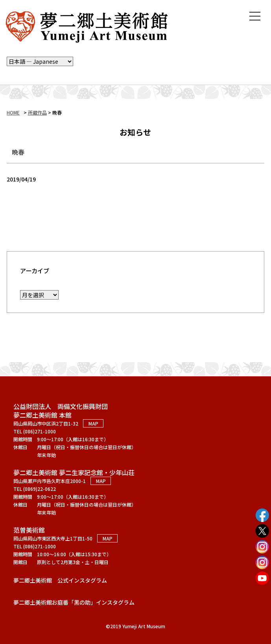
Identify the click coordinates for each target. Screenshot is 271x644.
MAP (93, 423)
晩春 (18, 152)
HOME (13, 112)
